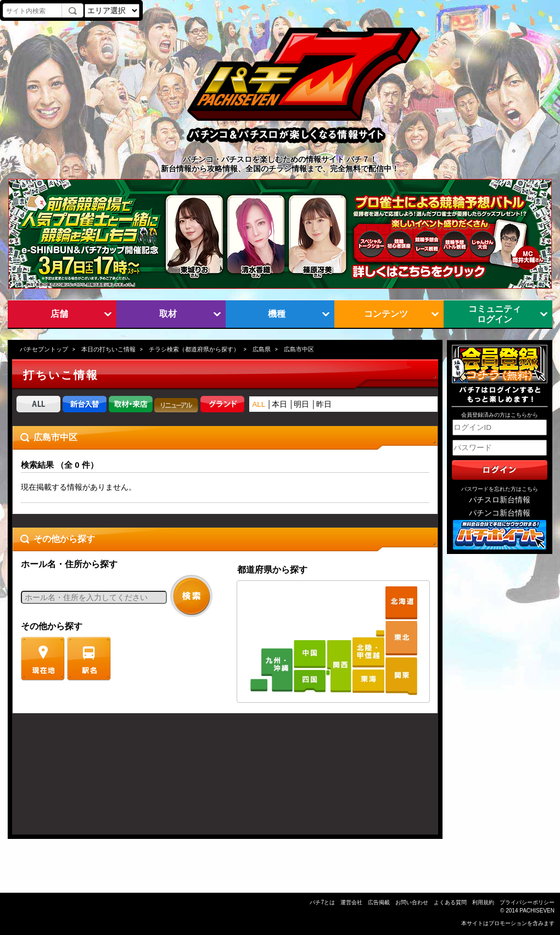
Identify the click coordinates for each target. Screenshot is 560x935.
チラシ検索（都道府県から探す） (194, 349)
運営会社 (351, 902)
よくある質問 (450, 902)
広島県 (262, 349)
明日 (301, 404)
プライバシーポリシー (527, 902)
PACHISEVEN (537, 911)
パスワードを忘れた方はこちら (500, 489)
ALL (259, 404)
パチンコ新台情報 (500, 513)
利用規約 (483, 902)
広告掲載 (379, 902)
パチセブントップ (44, 349)
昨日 (324, 404)
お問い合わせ (412, 902)
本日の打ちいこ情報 (108, 349)
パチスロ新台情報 (500, 500)
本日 (279, 404)
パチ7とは (322, 902)
